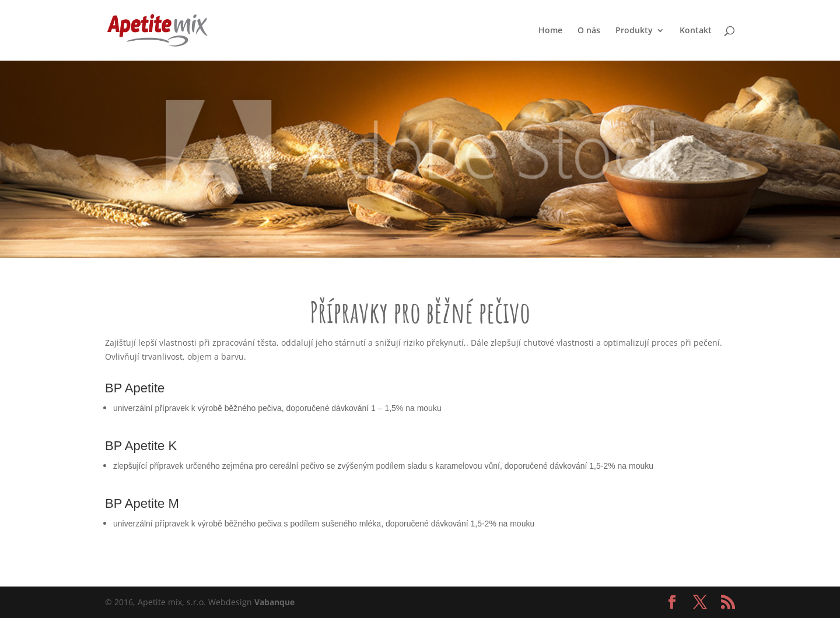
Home (550, 31)
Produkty (634, 31)
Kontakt (696, 31)
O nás (589, 31)
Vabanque (274, 602)
